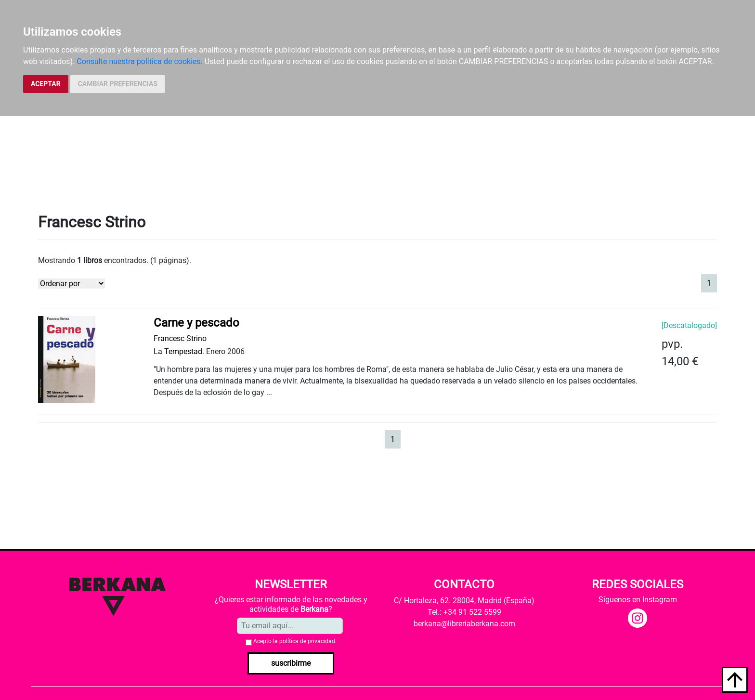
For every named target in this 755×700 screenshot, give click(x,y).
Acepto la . (295, 641)
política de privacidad (307, 641)
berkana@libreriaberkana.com (464, 624)
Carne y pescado (196, 323)
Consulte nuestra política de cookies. (140, 61)
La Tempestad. (179, 351)
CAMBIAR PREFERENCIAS (118, 84)
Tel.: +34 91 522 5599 (464, 612)
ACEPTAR (46, 84)
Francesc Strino (180, 338)
